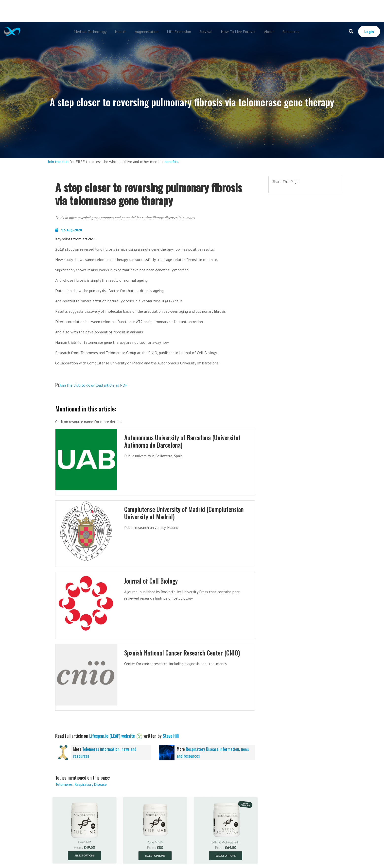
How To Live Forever (238, 32)
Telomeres (64, 784)
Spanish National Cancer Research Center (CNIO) (183, 653)
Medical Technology (90, 32)
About (269, 32)
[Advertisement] (192, 11)
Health (121, 32)
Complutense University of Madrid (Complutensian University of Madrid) (185, 513)
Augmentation (147, 32)
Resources (291, 32)
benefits (171, 162)
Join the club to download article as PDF (94, 385)
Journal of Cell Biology (151, 581)
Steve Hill (171, 736)
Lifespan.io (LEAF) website (112, 736)
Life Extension (179, 32)
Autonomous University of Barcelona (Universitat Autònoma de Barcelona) (183, 441)
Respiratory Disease (91, 784)
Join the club (58, 162)
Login (369, 32)
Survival (206, 32)
